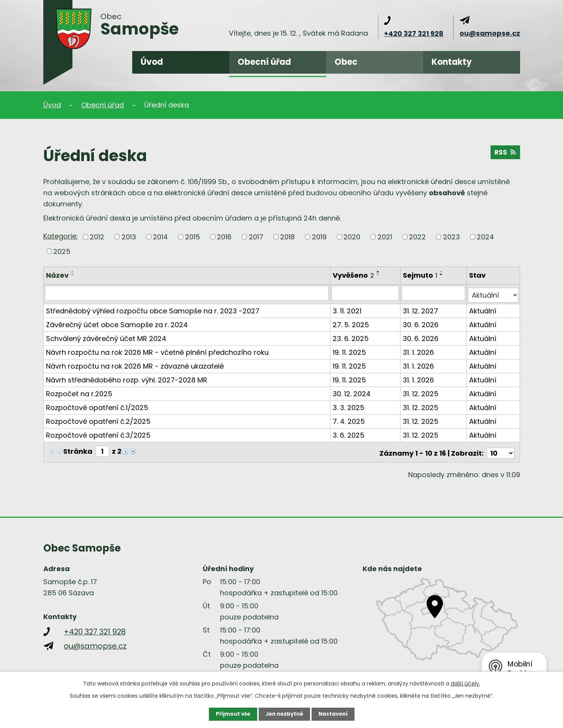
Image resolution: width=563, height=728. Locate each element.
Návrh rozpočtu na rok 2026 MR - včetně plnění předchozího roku (157, 350)
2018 (287, 237)
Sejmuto (421, 275)
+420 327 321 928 (414, 34)
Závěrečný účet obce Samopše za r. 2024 (117, 322)
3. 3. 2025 (349, 405)
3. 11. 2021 (348, 309)
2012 (97, 237)
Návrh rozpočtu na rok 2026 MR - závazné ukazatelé (135, 364)
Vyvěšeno (354, 275)
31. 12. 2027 (421, 309)
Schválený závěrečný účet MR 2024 (106, 336)
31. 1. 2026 (419, 350)
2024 (485, 237)
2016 (224, 237)
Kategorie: (61, 236)
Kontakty (452, 62)
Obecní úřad (264, 62)
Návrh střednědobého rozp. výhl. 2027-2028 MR (127, 378)
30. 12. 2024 (352, 391)
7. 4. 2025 (350, 419)
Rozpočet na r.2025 (79, 391)
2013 (129, 237)
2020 (352, 237)
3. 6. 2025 (349, 433)
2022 (417, 237)
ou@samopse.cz (490, 33)
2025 (62, 251)
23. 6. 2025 (351, 336)
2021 (385, 237)
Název (57, 275)
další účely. (465, 683)
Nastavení (335, 714)
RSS (505, 154)
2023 (451, 237)
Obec (346, 62)
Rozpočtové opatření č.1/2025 (97, 405)
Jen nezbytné (285, 714)
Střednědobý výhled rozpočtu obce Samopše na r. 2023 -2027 (153, 309)
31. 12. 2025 (421, 391)
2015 (193, 237)
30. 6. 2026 (421, 322)
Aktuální (483, 309)
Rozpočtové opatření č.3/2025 (98, 433)
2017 (256, 237)
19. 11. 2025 (350, 350)
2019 (319, 237)
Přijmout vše (231, 714)
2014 (160, 237)
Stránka (78, 449)
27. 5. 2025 (352, 322)
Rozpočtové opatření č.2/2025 (98, 419)
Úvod (152, 62)
